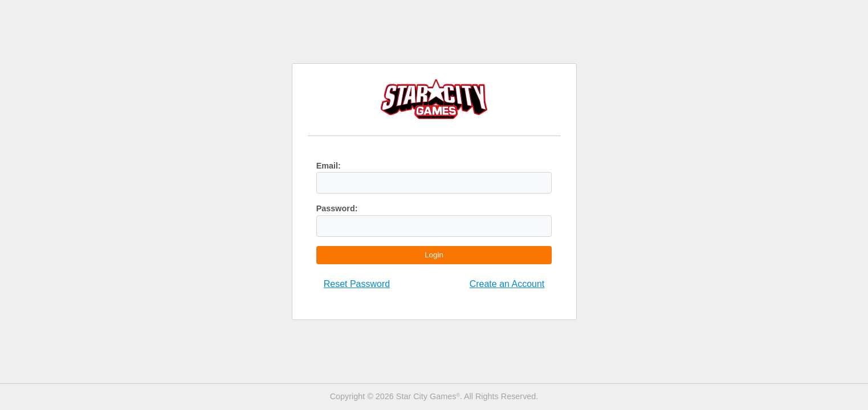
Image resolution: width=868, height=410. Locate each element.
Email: (329, 166)
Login (434, 255)
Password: (337, 208)
